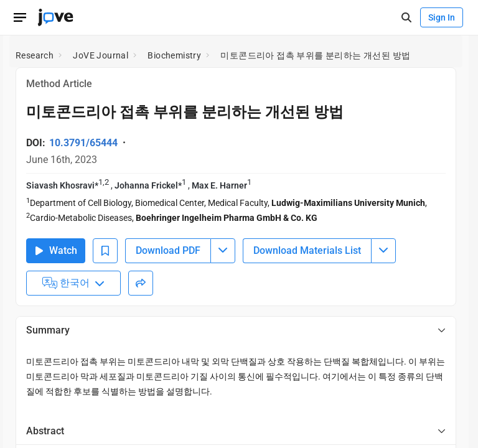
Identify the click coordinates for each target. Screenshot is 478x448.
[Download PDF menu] (223, 251)
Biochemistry (174, 55)
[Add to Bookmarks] (105, 251)
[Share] (141, 283)
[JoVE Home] (55, 17)
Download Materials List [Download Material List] (307, 250)
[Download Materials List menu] (383, 251)
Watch (56, 250)
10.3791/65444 (83, 143)
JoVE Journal (101, 55)
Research (35, 55)
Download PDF (168, 250)
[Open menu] (20, 17)
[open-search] (406, 18)
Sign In (442, 17)
